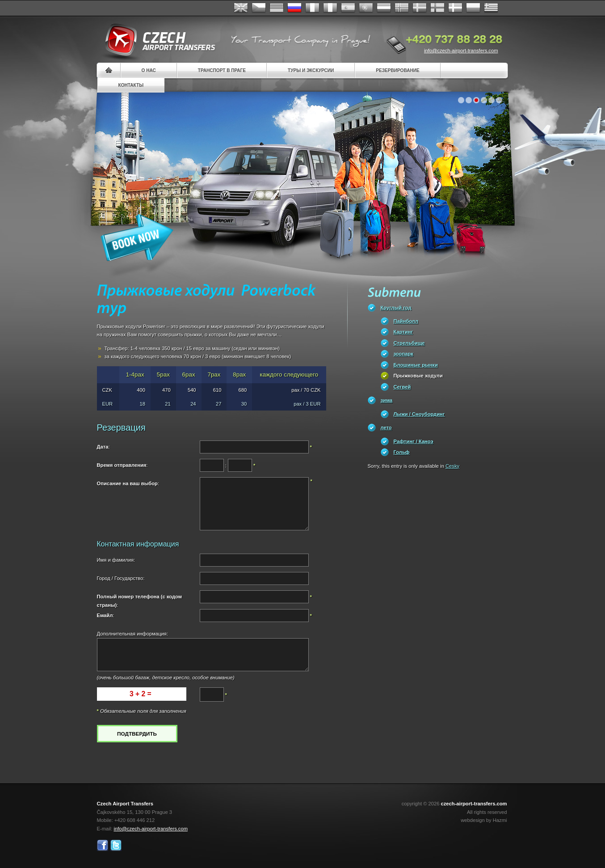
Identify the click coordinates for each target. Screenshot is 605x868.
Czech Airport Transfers (156, 40)
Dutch (384, 8)
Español (348, 8)
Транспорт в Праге (222, 70)
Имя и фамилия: (116, 560)
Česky (259, 8)
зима (387, 400)
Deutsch (277, 8)
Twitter (116, 845)
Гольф (402, 452)
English (241, 8)
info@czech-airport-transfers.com (461, 51)
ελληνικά (491, 8)
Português (366, 8)
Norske (402, 8)
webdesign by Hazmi (484, 820)
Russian (294, 8)
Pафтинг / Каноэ (414, 441)
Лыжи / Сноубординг (419, 414)
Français (312, 8)
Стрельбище (409, 343)
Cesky (452, 466)
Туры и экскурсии (311, 70)
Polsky (473, 8)
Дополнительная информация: (133, 634)
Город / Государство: (121, 578)
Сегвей (402, 387)
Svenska (420, 8)
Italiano (330, 8)
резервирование (397, 70)
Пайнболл (406, 321)
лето (386, 428)
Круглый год (396, 308)
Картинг (403, 332)
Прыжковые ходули (418, 376)
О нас (149, 70)
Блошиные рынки (416, 365)
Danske (455, 8)
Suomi (437, 8)
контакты (131, 85)
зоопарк (403, 354)
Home (109, 70)
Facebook (103, 845)
